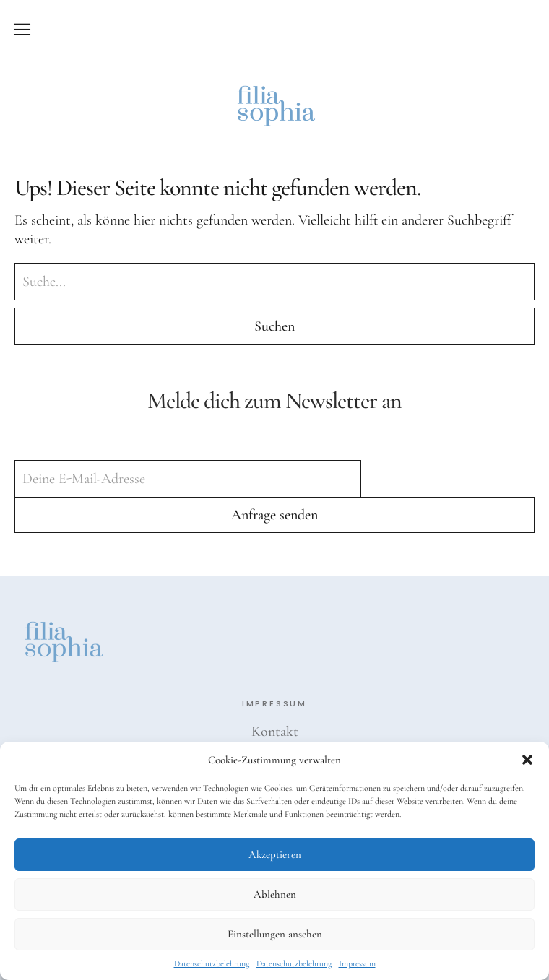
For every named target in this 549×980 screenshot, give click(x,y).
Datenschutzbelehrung (212, 963)
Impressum (357, 963)
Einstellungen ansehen (275, 934)
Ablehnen (275, 894)
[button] (527, 760)
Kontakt (275, 732)
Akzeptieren (275, 854)
